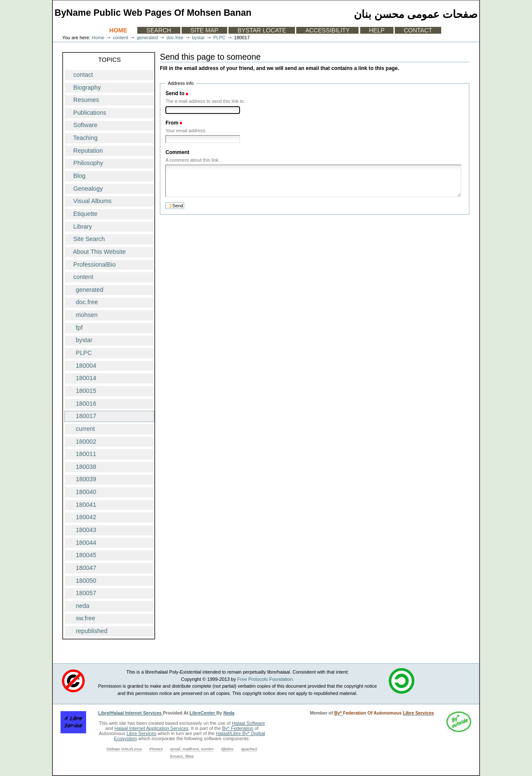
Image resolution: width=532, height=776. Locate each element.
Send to (175, 93)
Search (159, 30)
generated (147, 38)
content (120, 38)
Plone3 (156, 749)
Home (118, 30)
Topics (109, 60)
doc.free (175, 38)
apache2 (249, 749)
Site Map (204, 30)
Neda (229, 713)
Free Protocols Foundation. (266, 679)
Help (377, 30)
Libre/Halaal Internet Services (130, 713)
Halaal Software (249, 723)
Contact (418, 30)
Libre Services (142, 733)
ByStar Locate (262, 30)
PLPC (219, 38)
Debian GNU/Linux (124, 749)
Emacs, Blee (182, 756)
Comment (177, 152)
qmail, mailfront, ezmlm (192, 749)
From (172, 123)
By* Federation (238, 728)
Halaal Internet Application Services (152, 728)
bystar (198, 38)
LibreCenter (203, 713)
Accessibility (327, 30)
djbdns (227, 749)
